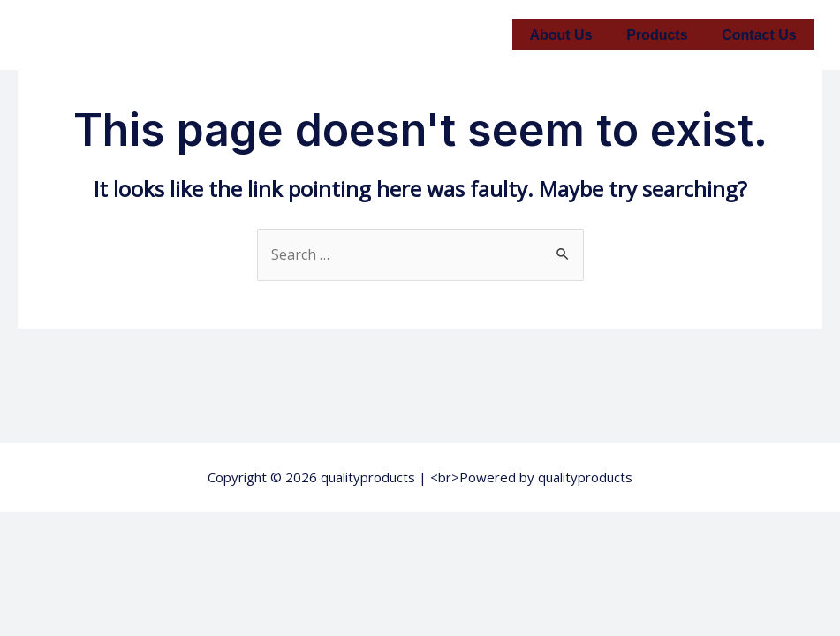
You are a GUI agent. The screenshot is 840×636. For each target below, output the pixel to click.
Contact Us (762, 35)
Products (666, 35)
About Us (575, 35)
